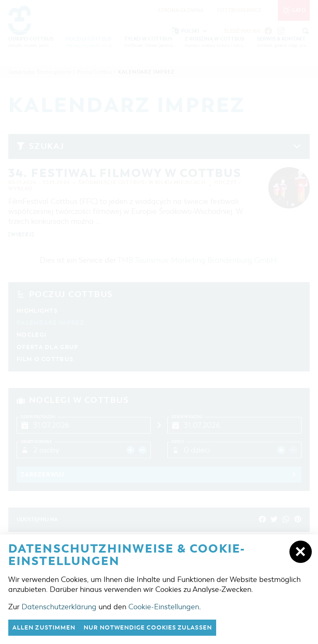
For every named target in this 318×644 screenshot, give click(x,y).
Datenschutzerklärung (59, 606)
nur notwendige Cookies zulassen (157, 627)
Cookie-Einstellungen (164, 606)
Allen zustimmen (46, 627)
